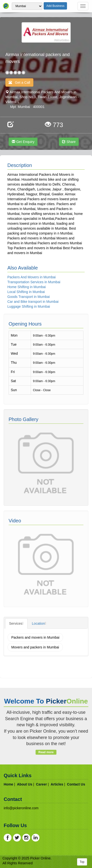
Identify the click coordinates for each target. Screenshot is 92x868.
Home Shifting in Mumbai (26, 287)
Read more (46, 752)
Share (69, 142)
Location (38, 623)
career (41, 784)
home (8, 784)
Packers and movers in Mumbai (35, 637)
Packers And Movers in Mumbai (32, 277)
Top (82, 862)
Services (16, 623)
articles (57, 784)
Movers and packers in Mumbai (35, 647)
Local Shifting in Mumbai (26, 292)
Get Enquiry (23, 142)
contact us (76, 784)
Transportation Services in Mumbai (34, 282)
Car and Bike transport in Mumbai (33, 302)
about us (25, 784)
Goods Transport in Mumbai (29, 297)
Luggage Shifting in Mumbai (29, 306)
